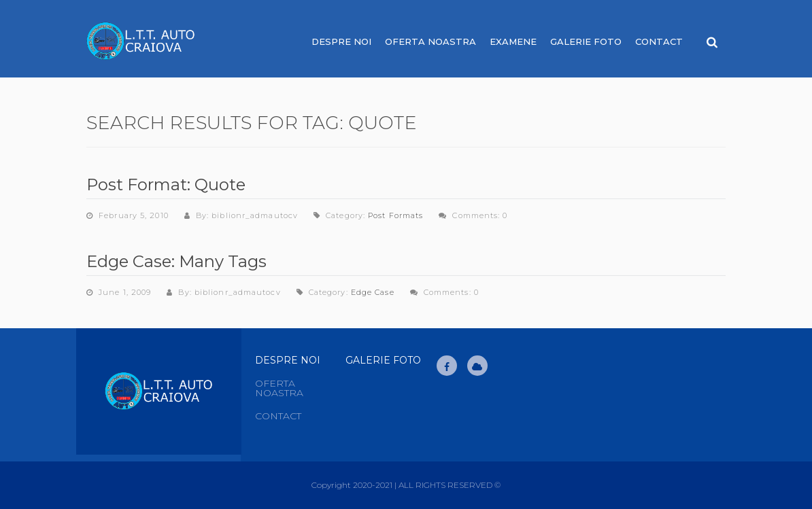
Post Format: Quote (166, 185)
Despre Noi (288, 360)
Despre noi (341, 41)
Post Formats (395, 215)
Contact (659, 41)
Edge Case (373, 292)
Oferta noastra (430, 41)
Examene (513, 41)
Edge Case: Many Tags (176, 261)
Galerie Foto (586, 41)
